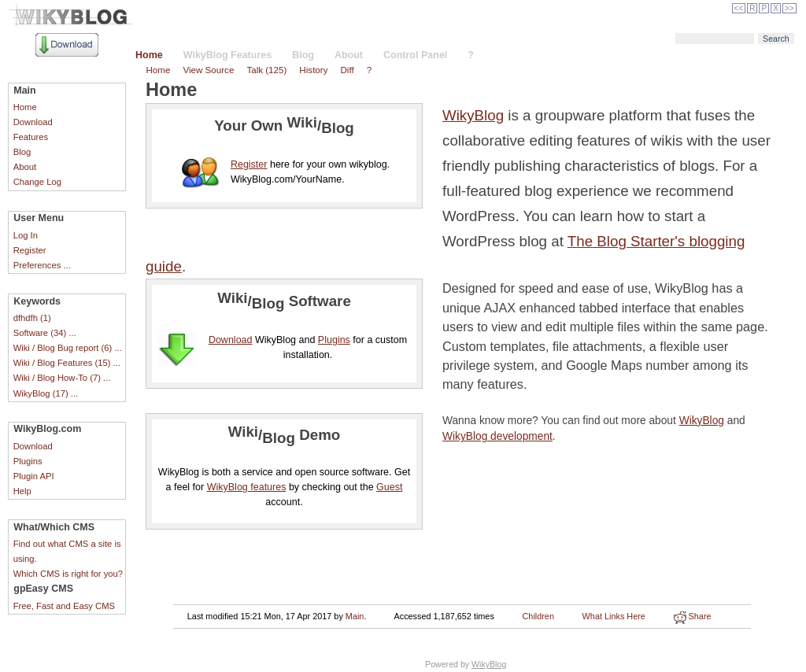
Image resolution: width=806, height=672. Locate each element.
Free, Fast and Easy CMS (64, 606)
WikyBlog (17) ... (46, 393)
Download (33, 122)
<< (739, 8)
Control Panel (415, 55)
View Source (208, 70)
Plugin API (34, 476)
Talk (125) (266, 70)
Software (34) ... (45, 333)
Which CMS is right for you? (68, 574)
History (313, 70)
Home (149, 55)
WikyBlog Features (227, 55)
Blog (303, 55)
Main (355, 616)
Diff (347, 70)
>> (789, 8)
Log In (26, 235)
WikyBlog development (497, 436)
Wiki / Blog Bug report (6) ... (68, 348)
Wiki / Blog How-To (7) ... (62, 378)
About (349, 55)
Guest (389, 487)
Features (31, 137)
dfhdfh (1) (32, 318)
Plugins (28, 461)
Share (693, 616)
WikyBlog (473, 115)
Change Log (37, 182)
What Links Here (614, 616)
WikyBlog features (247, 487)
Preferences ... (42, 265)
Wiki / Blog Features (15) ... (67, 363)
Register (30, 250)
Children (538, 616)
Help (22, 491)
